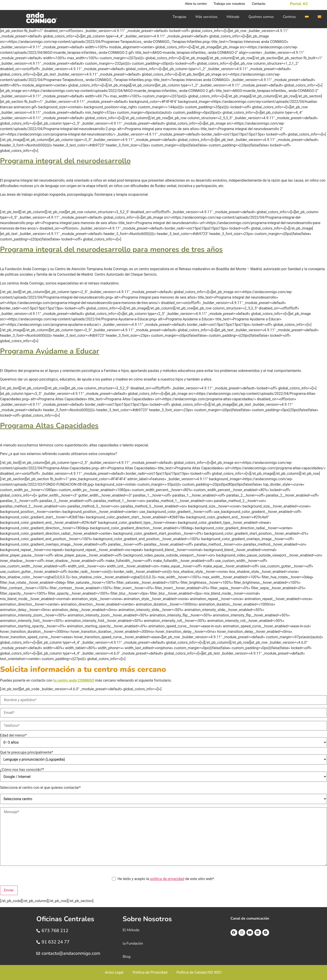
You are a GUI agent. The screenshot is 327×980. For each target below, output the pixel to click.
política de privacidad (167, 879)
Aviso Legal (114, 972)
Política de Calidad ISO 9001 (199, 972)
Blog (126, 957)
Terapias (180, 17)
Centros (289, 17)
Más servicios (207, 17)
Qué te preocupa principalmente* (163, 758)
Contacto (259, 4)
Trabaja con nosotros (229, 4)
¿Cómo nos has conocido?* (163, 775)
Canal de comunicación (250, 918)
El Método (131, 930)
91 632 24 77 (56, 942)
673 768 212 (55, 931)
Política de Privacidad (150, 972)
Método (233, 17)
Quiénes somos (261, 17)
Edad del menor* (163, 741)
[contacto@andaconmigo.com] (38, 953)
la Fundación (133, 943)
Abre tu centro (196, 4)
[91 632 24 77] (38, 942)
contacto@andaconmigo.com (71, 953)
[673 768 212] (38, 931)
